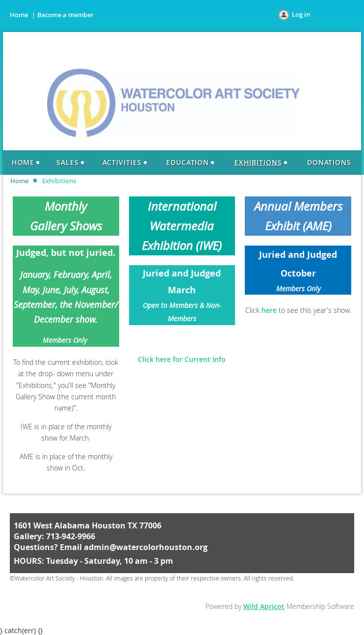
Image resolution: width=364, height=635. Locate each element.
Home (19, 15)
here (269, 310)
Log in (301, 14)
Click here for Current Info (182, 359)
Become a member (65, 15)
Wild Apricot (264, 606)
